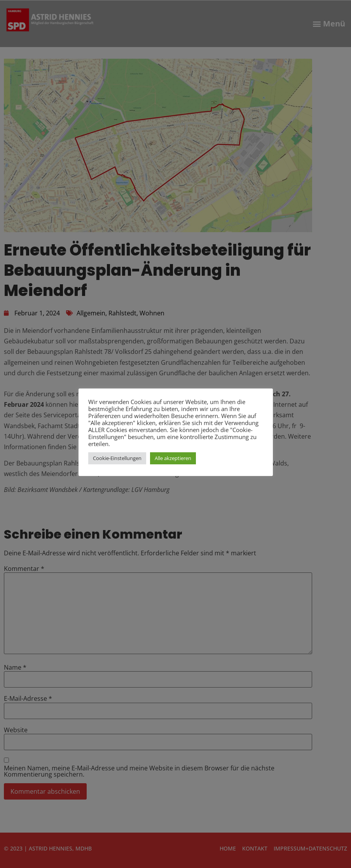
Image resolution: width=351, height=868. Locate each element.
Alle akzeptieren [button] (173, 458)
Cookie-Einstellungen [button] (117, 458)
